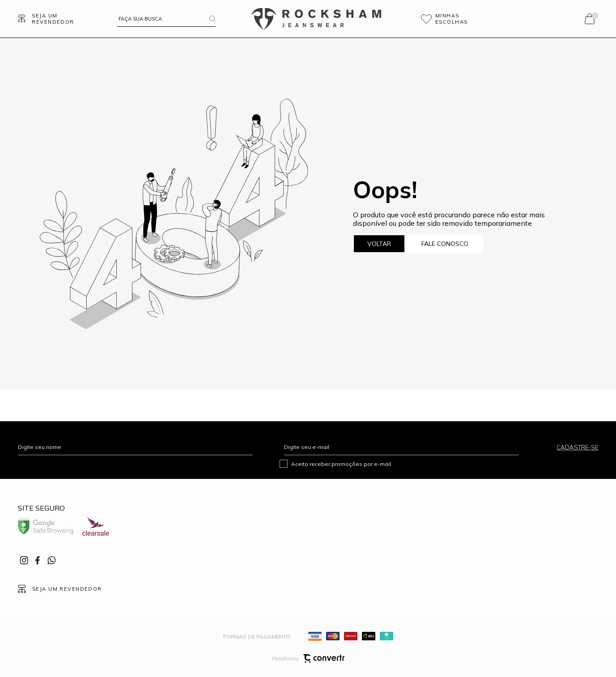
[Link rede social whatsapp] (51, 560)
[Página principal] (316, 19)
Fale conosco (445, 244)
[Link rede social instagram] (25, 560)
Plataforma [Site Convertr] (308, 658)
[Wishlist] (457, 19)
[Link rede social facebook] (38, 560)
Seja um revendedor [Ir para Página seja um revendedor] (53, 19)
